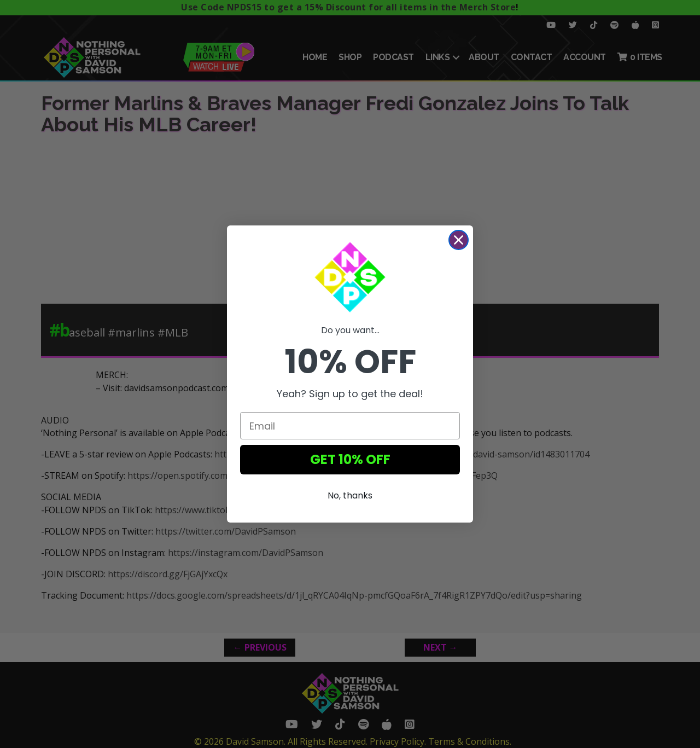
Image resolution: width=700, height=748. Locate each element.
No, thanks (350, 495)
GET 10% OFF (350, 459)
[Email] (350, 426)
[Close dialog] (459, 240)
